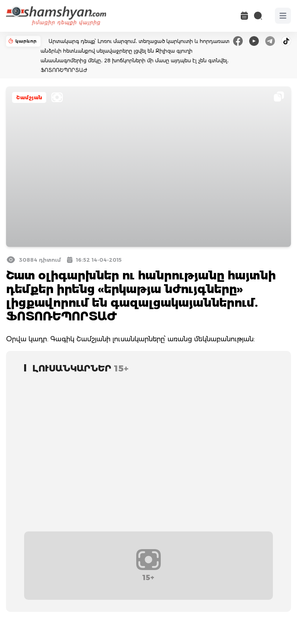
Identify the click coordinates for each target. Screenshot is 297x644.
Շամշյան (29, 97)
